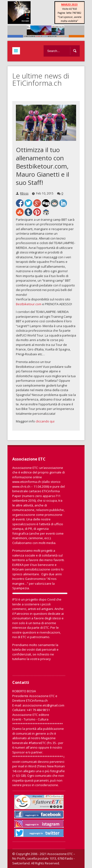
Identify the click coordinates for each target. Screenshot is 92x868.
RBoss (24, 193)
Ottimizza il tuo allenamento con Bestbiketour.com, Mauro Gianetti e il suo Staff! (43, 166)
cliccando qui (45, 421)
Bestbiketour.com (29, 304)
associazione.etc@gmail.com (43, 705)
